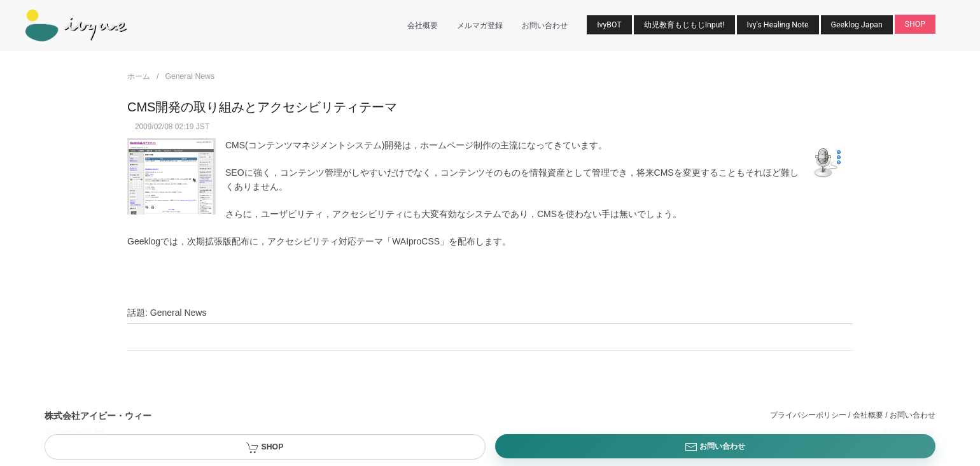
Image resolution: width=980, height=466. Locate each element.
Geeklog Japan (857, 25)
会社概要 (423, 25)
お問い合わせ (545, 25)
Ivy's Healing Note (778, 25)
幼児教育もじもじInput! (684, 25)
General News (190, 76)
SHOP (915, 24)
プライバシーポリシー (808, 415)
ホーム (139, 76)
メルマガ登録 (480, 25)
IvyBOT (609, 25)
